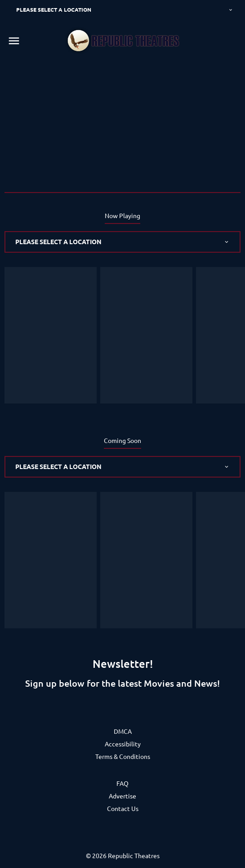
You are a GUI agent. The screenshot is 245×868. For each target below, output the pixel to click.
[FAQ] (122, 783)
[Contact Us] (123, 808)
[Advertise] (122, 796)
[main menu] (14, 41)
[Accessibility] (123, 744)
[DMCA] (123, 731)
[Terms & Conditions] (123, 756)
